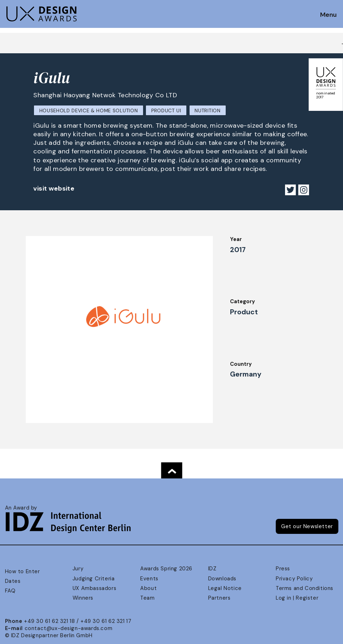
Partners (219, 598)
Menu (328, 15)
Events (149, 579)
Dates (13, 581)
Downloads (222, 579)
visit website (54, 188)
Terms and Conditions (305, 588)
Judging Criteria (94, 579)
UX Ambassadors (94, 588)
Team (147, 598)
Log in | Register (297, 598)
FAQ (10, 591)
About (148, 588)
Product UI (166, 111)
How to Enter (23, 571)
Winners (83, 598)
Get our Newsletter (307, 526)
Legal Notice (225, 588)
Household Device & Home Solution (89, 111)
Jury (78, 569)
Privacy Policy (294, 579)
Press (283, 569)
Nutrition (207, 111)
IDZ (212, 569)
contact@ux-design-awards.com (69, 628)
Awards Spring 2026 (166, 569)
